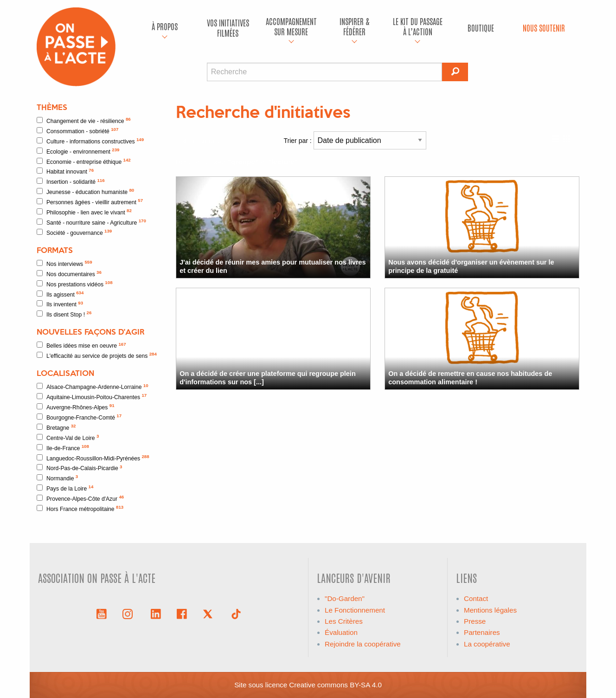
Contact (476, 598)
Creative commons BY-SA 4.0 (335, 685)
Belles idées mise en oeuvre (81, 346)
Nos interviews (64, 263)
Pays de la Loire (65, 488)
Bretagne (56, 427)
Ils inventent (60, 304)
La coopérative (487, 644)
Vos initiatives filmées (228, 28)
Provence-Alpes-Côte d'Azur (80, 498)
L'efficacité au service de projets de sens (97, 355)
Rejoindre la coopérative (363, 644)
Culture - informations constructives (90, 141)
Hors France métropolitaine (80, 508)
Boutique (481, 28)
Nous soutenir (544, 28)
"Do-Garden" (345, 598)
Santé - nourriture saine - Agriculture (91, 222)
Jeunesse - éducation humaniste (85, 191)
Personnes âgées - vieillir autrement (90, 202)
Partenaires (482, 632)
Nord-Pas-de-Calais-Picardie (80, 468)
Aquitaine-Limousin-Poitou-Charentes (92, 397)
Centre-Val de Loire (68, 437)
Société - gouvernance (74, 232)
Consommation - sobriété (77, 131)
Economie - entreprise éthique (84, 161)
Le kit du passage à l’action (418, 26)
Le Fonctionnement (355, 610)
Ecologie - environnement (78, 151)
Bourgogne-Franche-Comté (79, 417)
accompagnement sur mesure (291, 26)
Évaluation (341, 632)
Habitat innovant (65, 171)
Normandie (57, 478)
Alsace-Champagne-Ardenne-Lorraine (93, 387)
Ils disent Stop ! (64, 314)
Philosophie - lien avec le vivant (84, 212)
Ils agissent (60, 294)
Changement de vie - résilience (84, 120)
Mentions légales (490, 610)
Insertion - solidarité (71, 182)
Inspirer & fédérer (354, 26)
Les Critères (344, 621)
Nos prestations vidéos (75, 284)
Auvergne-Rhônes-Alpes (76, 407)
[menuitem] (165, 28)
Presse (475, 621)
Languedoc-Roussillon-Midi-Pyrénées (93, 458)
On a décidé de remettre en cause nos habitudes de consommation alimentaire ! (470, 378)
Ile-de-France (63, 448)
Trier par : (355, 140)
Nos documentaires (69, 274)
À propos (165, 26)
